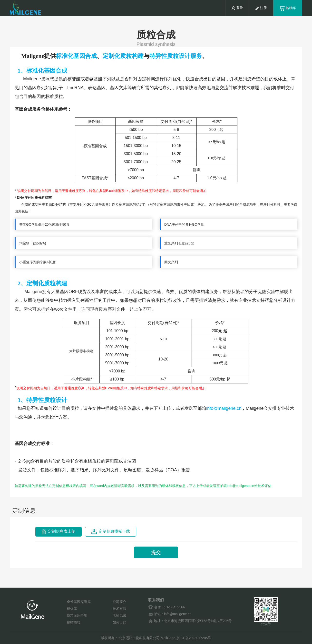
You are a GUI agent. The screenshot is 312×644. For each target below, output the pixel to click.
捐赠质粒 (74, 622)
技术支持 (119, 609)
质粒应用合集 (77, 615)
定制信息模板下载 (111, 532)
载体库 (72, 609)
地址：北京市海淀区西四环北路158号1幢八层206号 (190, 621)
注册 (261, 8)
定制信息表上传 (58, 532)
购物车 (288, 8)
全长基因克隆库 (79, 602)
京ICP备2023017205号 (194, 638)
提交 (156, 552)
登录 (240, 8)
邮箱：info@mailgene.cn (170, 614)
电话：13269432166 (167, 607)
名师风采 (119, 615)
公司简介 (119, 602)
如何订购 (119, 622)
